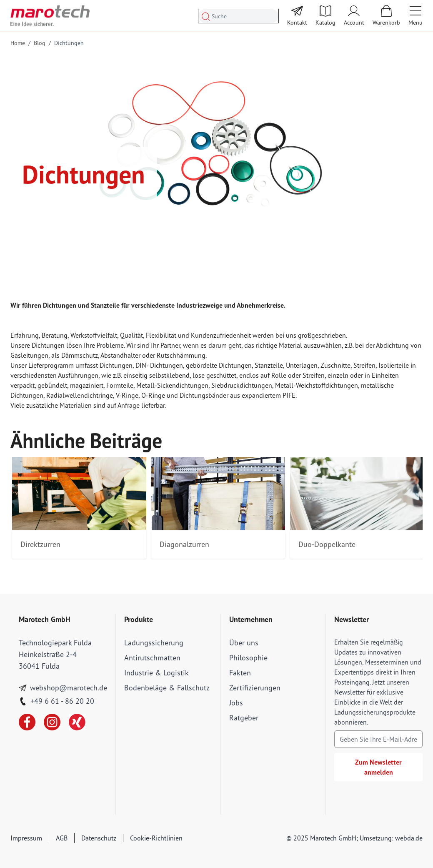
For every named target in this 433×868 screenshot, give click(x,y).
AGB (62, 838)
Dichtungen (69, 43)
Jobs (236, 703)
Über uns (244, 643)
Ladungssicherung (154, 643)
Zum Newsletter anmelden (378, 767)
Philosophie (248, 658)
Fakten (240, 673)
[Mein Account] (354, 16)
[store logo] (50, 16)
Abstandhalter (120, 355)
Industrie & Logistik (156, 673)
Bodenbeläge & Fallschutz (167, 688)
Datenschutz (99, 838)
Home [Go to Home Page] (18, 43)
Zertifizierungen (255, 688)
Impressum (26, 838)
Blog (40, 43)
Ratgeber (244, 718)
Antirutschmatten (152, 658)
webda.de (409, 838)
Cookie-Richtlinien (156, 838)
